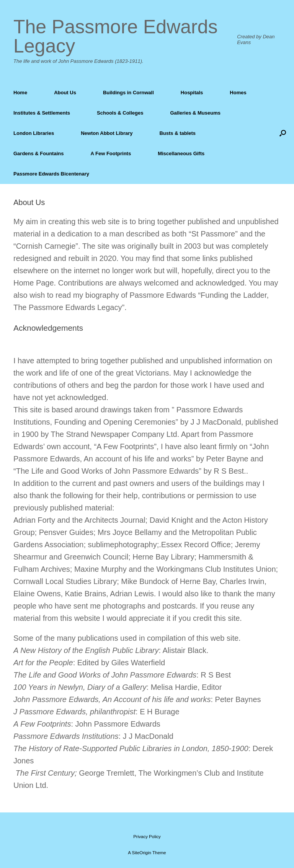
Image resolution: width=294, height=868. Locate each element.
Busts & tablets (177, 133)
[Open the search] (283, 133)
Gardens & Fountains (38, 153)
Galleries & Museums (195, 113)
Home (20, 93)
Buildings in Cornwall (128, 93)
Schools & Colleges (120, 113)
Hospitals (192, 93)
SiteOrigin (141, 853)
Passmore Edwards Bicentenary (51, 174)
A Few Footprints (111, 153)
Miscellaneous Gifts (181, 153)
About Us (65, 93)
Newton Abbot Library (107, 133)
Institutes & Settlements (42, 113)
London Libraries (34, 133)
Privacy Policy (147, 837)
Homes (238, 93)
